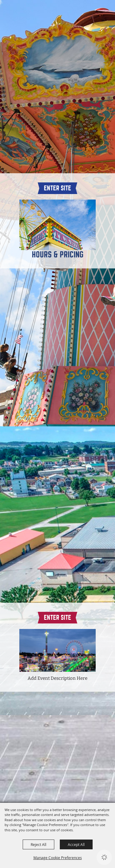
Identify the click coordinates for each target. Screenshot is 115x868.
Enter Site (57, 188)
